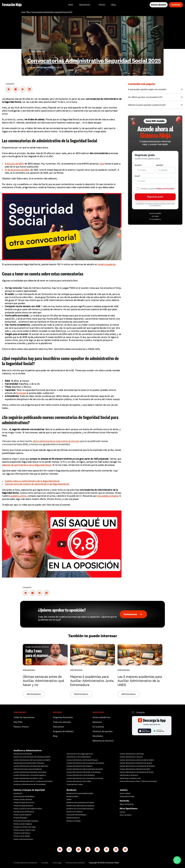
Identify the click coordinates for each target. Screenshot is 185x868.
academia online (18, 496)
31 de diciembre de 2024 (17, 170)
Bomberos (72, 790)
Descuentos (59, 727)
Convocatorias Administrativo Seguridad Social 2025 (52, 12)
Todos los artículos (62, 722)
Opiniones (97, 722)
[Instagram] (69, 850)
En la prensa (98, 727)
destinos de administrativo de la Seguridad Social (27, 465)
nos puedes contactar (108, 496)
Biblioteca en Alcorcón (103, 741)
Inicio (23, 12)
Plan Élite (18, 722)
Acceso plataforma (101, 717)
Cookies (45, 863)
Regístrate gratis (155, 197)
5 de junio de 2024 (14, 164)
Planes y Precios (21, 727)
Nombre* (138, 165)
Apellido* (160, 165)
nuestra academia (107, 264)
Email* (137, 176)
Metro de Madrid (126, 815)
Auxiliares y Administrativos (28, 750)
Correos (122, 812)
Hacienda (124, 801)
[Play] (62, 227)
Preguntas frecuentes (63, 717)
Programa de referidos (63, 731)
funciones (21, 393)
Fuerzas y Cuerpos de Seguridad (29, 790)
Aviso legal (57, 863)
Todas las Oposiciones (24, 717)
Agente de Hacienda (127, 804)
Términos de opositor (102, 731)
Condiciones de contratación (25, 863)
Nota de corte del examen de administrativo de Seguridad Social (37, 484)
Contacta (140, 712)
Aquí (102, 164)
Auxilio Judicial (125, 793)
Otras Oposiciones (129, 808)
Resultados (98, 736)
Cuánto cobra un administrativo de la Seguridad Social (32, 481)
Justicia (124, 790)
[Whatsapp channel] (125, 850)
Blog (29, 12)
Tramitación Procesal (127, 796)
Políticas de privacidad (75, 863)
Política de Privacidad (165, 189)
